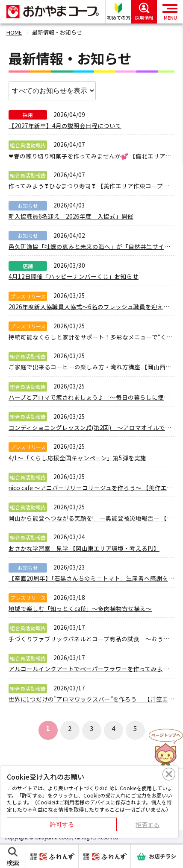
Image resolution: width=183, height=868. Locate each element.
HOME (14, 32)
